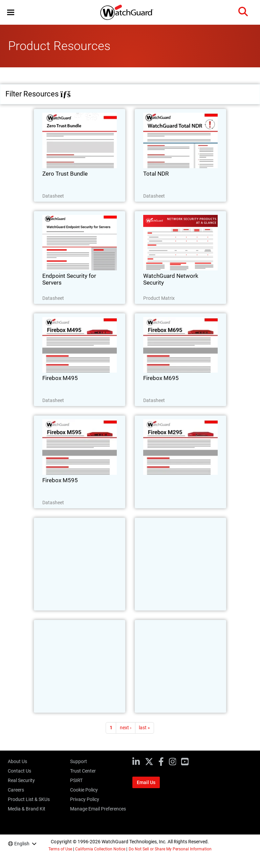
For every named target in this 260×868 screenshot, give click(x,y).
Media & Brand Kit (27, 809)
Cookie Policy (84, 790)
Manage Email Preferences (98, 809)
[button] (11, 12)
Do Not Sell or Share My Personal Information (170, 849)
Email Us (146, 782)
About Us (17, 761)
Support (79, 761)
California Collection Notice (100, 849)
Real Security (21, 780)
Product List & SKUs (29, 799)
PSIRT (76, 780)
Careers (16, 790)
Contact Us (19, 771)
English (22, 844)
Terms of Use (60, 849)
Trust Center (83, 771)
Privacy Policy (85, 799)
